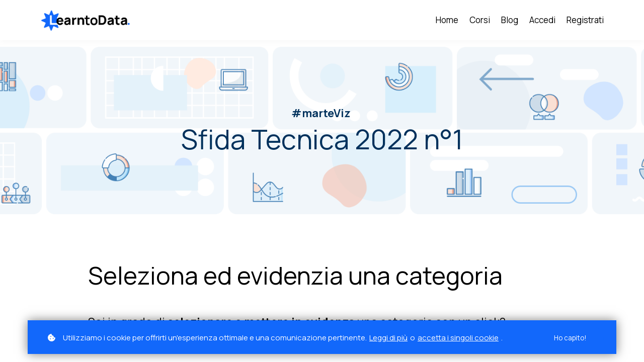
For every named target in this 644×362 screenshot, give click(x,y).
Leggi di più (388, 338)
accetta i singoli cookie (458, 338)
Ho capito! (569, 338)
